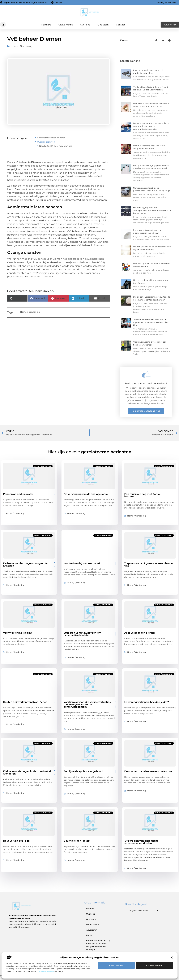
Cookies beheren (155, 965)
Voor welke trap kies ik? (18, 633)
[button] (172, 957)
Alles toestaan (116, 965)
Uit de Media (92, 924)
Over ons (85, 25)
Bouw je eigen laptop (77, 841)
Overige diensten (46, 142)
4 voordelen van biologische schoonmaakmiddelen (141, 842)
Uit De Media (66, 25)
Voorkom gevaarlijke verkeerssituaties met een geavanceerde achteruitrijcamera (87, 704)
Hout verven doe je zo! (17, 841)
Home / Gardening (22, 46)
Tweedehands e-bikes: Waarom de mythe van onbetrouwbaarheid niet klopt (150, 322)
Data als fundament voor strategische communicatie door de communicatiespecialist (151, 126)
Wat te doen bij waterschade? (82, 563)
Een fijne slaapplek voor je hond (83, 771)
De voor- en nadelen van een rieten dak (148, 771)
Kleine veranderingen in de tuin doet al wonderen (27, 773)
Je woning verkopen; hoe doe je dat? (147, 702)
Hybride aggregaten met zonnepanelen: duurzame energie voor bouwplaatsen (152, 210)
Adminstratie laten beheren (51, 138)
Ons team (103, 25)
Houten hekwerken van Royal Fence (25, 702)
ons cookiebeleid (46, 971)
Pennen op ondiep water (18, 494)
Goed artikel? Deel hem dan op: (55, 146)
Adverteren (92, 930)
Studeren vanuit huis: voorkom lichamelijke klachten (82, 634)
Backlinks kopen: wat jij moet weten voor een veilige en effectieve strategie (98, 945)
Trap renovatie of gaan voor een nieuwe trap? (148, 565)
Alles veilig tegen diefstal (140, 633)
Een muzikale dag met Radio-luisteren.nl (142, 495)
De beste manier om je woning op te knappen (25, 565)
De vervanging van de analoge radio (86, 494)
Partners (46, 25)
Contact (121, 25)
